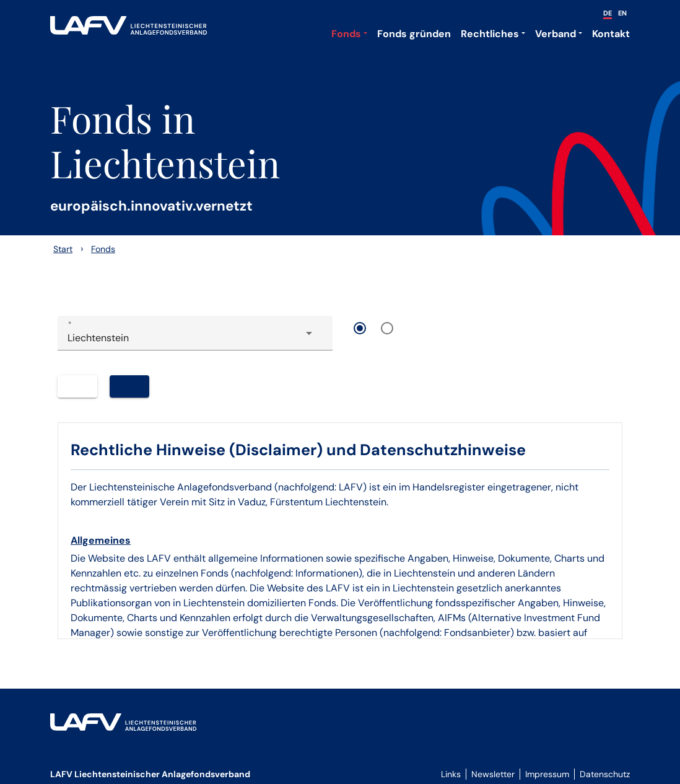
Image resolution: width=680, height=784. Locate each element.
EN (622, 13)
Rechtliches (490, 34)
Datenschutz (605, 774)
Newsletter (493, 774)
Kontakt (611, 34)
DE (608, 13)
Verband (556, 34)
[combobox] (195, 338)
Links (451, 774)
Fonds (346, 34)
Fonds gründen (414, 34)
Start (63, 249)
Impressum (547, 774)
